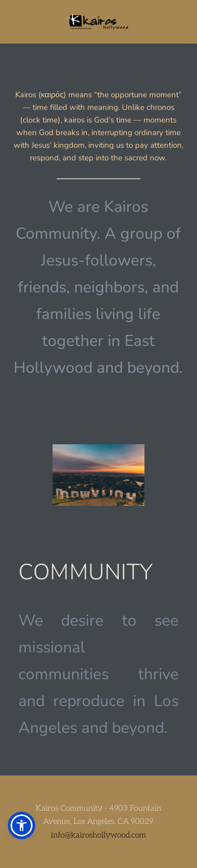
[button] (22, 825)
